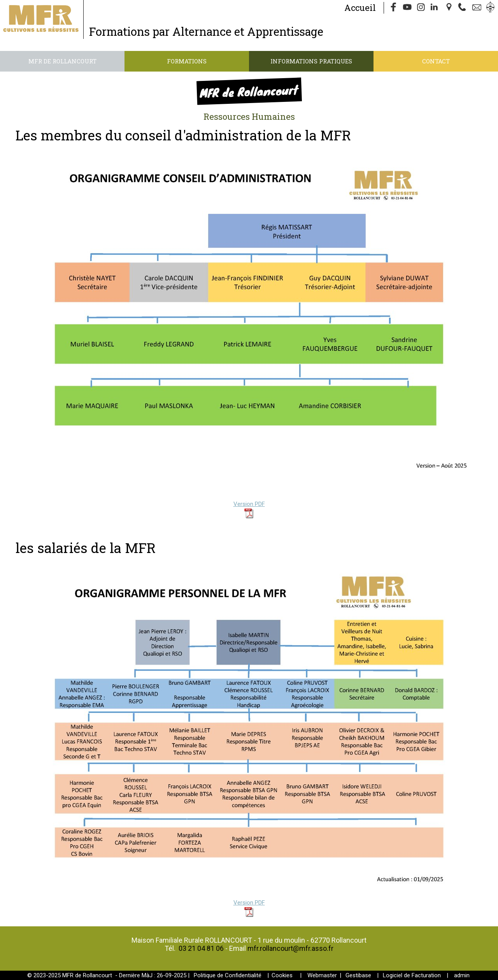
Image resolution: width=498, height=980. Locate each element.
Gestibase (358, 975)
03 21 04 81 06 (201, 948)
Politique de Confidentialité (228, 975)
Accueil (360, 8)
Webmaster (322, 975)
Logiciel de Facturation (412, 975)
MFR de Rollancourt (62, 61)
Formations (187, 61)
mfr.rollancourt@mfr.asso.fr (290, 948)
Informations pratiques (311, 61)
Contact (436, 61)
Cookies (282, 975)
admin (462, 975)
